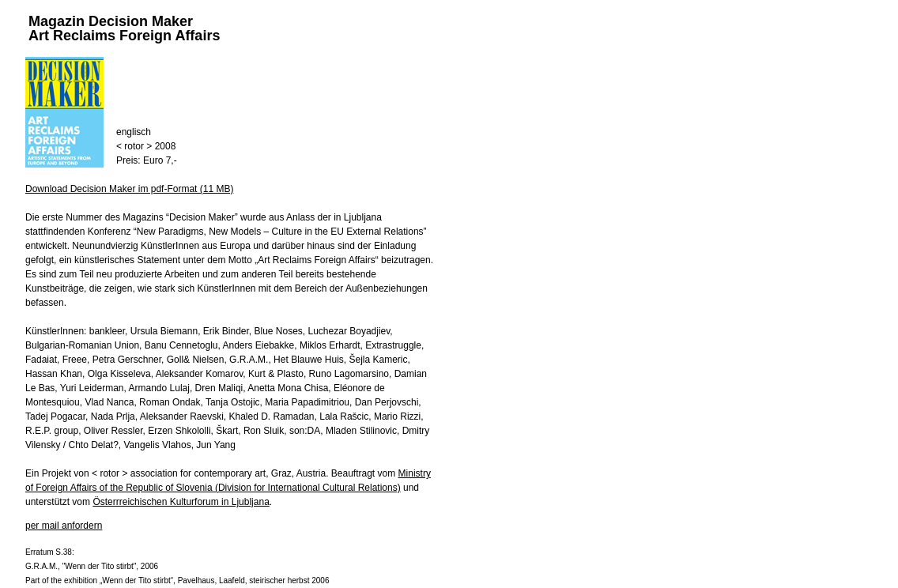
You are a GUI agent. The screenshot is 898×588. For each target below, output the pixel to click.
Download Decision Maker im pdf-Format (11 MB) (129, 189)
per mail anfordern (64, 526)
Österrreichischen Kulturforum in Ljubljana (181, 502)
